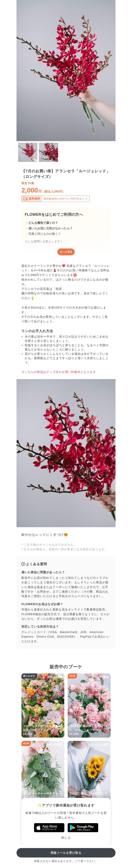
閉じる (66, 838)
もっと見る (66, 252)
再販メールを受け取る (66, 853)
